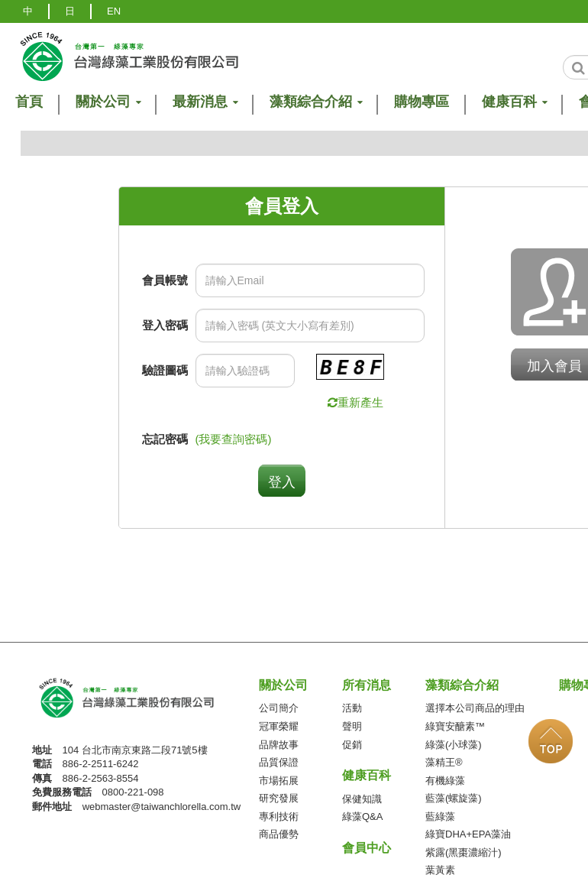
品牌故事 (279, 745)
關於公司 (283, 685)
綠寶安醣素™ (455, 726)
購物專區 (422, 102)
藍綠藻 (440, 816)
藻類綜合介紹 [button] (315, 102)
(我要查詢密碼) (234, 439)
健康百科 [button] (514, 102)
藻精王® (444, 762)
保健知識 (362, 799)
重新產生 (360, 402)
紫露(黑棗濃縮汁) (464, 852)
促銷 (352, 745)
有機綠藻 (445, 781)
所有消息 (367, 685)
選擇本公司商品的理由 (475, 708)
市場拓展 (279, 781)
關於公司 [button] (108, 102)
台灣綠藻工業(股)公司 (140, 703)
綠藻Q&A (362, 816)
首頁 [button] (29, 102)
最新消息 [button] (205, 102)
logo (128, 56)
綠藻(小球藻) (454, 745)
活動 (352, 708)
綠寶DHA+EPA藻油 (468, 834)
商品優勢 (279, 834)
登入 (282, 482)
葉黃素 (440, 870)
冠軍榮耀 (279, 726)
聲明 (352, 726)
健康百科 (367, 775)
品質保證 (279, 762)
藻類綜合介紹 (462, 685)
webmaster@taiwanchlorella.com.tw (162, 807)
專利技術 (279, 816)
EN (114, 11)
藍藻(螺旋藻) (454, 798)
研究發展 (279, 798)
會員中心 (367, 848)
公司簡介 (279, 708)
